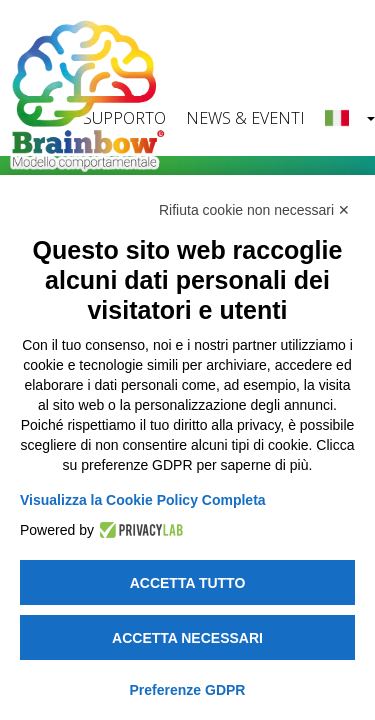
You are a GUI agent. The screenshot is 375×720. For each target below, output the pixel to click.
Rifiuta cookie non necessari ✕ (254, 210)
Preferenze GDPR (188, 690)
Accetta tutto (188, 583)
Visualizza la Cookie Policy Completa (143, 500)
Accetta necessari (187, 638)
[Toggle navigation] (335, 24)
